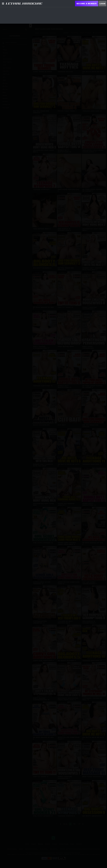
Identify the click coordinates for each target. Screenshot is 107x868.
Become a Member (87, 4)
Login (102, 4)
